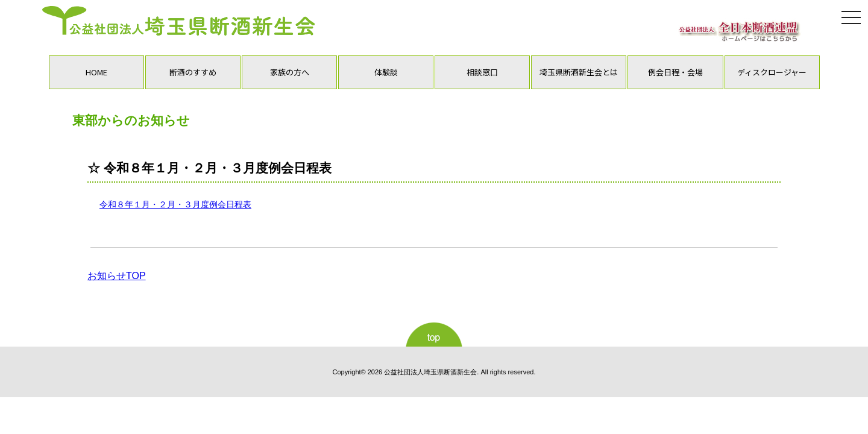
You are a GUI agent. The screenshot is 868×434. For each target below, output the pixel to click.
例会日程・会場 (675, 72)
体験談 (386, 72)
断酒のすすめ (193, 72)
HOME (96, 72)
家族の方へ (290, 72)
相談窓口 (482, 72)
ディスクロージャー (772, 72)
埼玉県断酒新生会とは (579, 72)
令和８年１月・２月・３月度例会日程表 (175, 204)
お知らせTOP (117, 276)
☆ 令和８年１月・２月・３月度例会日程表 (209, 168)
